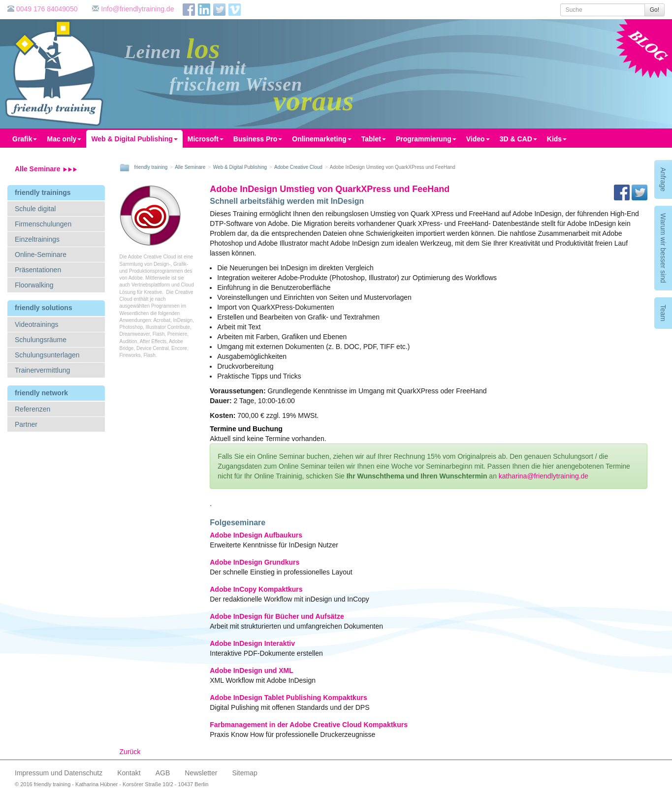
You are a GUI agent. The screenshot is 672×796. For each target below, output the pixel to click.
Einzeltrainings (37, 239)
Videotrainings (36, 324)
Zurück (130, 752)
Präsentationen (38, 270)
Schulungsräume (41, 340)
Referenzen (32, 409)
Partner (26, 424)
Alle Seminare (46, 169)
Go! (655, 10)
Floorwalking (34, 285)
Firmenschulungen (43, 224)
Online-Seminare (41, 255)
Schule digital (35, 209)
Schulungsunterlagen (47, 355)
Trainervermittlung (42, 370)
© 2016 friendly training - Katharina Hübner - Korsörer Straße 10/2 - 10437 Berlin (112, 784)
